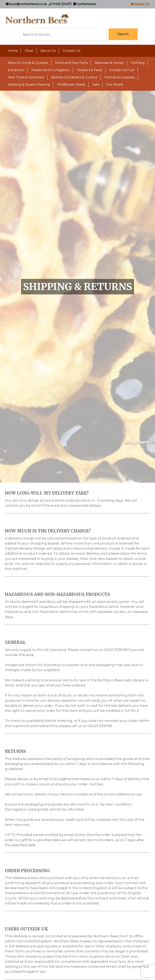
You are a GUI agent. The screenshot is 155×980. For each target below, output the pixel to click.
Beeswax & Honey (109, 63)
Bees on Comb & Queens (28, 63)
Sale (96, 85)
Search (123, 34)
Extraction (16, 70)
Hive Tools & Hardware (26, 77)
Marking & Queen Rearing (29, 85)
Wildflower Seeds (71, 85)
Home (13, 51)
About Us (48, 51)
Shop (29, 51)
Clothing (138, 63)
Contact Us (71, 51)
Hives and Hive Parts (71, 63)
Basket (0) (140, 4)
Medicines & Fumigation (51, 70)
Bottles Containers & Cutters (74, 77)
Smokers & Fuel (122, 70)
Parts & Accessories (120, 77)
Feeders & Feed (90, 70)
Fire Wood (115, 85)
